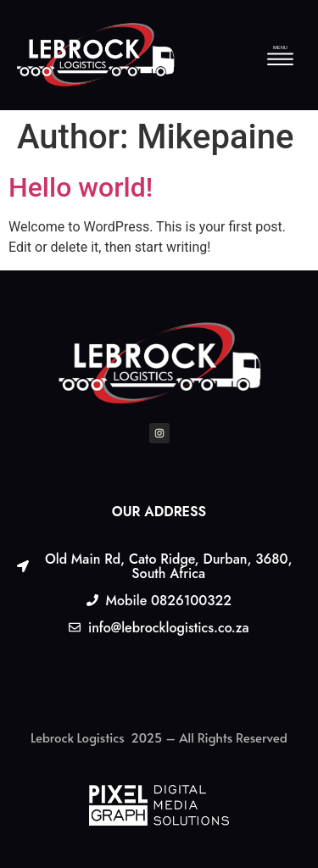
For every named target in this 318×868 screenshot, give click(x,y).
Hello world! (81, 187)
